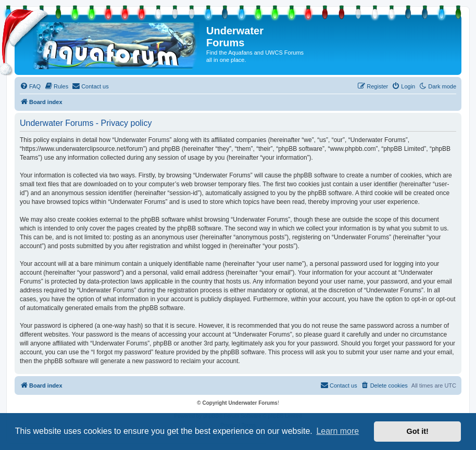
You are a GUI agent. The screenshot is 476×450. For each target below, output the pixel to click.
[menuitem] (30, 86)
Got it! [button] (418, 431)
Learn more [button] (337, 431)
